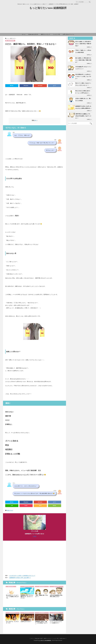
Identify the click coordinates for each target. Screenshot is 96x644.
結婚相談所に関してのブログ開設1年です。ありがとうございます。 (27, 597)
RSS (40, 506)
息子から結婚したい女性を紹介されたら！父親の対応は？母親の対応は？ (83, 44)
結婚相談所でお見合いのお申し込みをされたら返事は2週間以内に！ (84, 107)
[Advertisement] (48, 22)
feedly (55, 506)
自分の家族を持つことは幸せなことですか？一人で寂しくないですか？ (83, 76)
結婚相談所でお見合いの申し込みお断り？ (20, 578)
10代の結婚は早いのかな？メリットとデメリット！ (83, 68)
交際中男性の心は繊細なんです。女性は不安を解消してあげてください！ (83, 116)
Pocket (26, 506)
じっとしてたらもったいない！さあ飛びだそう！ (56, 622)
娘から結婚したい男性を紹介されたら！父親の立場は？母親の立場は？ (83, 60)
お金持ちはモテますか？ (26, 622)
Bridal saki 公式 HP (33, 34)
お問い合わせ (63, 638)
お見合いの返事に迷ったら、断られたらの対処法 (83, 100)
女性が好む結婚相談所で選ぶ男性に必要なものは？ (56, 596)
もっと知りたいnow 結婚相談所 (48, 8)
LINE (12, 506)
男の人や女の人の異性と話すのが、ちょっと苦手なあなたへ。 (83, 92)
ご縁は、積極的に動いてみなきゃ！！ (42, 596)
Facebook (26, 86)
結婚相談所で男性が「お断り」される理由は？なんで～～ (42, 623)
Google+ (40, 86)
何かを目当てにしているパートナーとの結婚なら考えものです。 (12, 597)
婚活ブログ (10, 510)
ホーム (24, 34)
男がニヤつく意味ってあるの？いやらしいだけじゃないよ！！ (83, 84)
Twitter (12, 86)
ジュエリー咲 (56, 34)
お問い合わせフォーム (68, 34)
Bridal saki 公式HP (39, 638)
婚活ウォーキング (46, 34)
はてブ (55, 86)
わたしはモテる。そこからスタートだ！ (12, 622)
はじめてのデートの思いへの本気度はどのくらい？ (22, 576)
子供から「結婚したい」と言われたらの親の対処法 (83, 51)
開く (36, 120)
